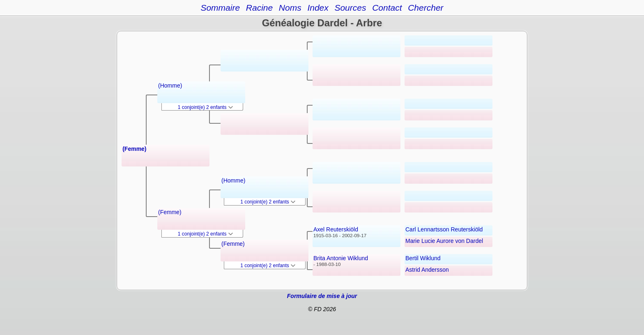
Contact (387, 8)
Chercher (425, 8)
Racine (259, 8)
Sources (350, 8)
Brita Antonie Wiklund (341, 258)
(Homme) (170, 85)
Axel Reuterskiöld (336, 229)
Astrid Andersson (427, 270)
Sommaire (220, 8)
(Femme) (134, 149)
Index (318, 8)
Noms (290, 8)
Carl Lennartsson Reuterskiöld (444, 229)
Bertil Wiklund (423, 258)
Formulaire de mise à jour (322, 296)
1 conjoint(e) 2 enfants (205, 107)
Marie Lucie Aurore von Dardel (444, 241)
